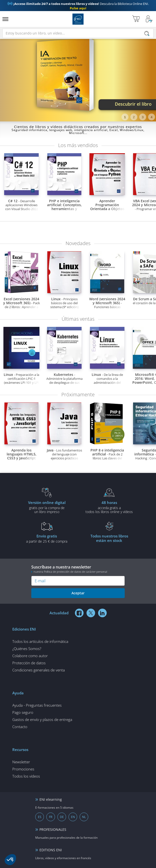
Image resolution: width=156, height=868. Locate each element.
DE (62, 817)
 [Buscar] (147, 34)
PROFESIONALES (53, 829)
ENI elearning (51, 799)
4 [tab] (151, 117)
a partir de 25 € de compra (47, 538)
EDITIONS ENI (51, 850)
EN (73, 817)
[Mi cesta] (136, 19)
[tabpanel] (78, 78)
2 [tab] (134, 117)
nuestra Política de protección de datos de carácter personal (70, 572)
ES (40, 817)
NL (84, 817)
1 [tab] (125, 117)
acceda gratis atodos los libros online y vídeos (109, 507)
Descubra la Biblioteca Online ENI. (78, 6)
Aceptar (78, 593)
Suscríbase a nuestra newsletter (78, 569)
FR (51, 817)
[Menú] (5, 19)
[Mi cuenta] (149, 19)
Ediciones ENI (78, 19)
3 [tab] (143, 117)
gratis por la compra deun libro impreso (47, 507)
